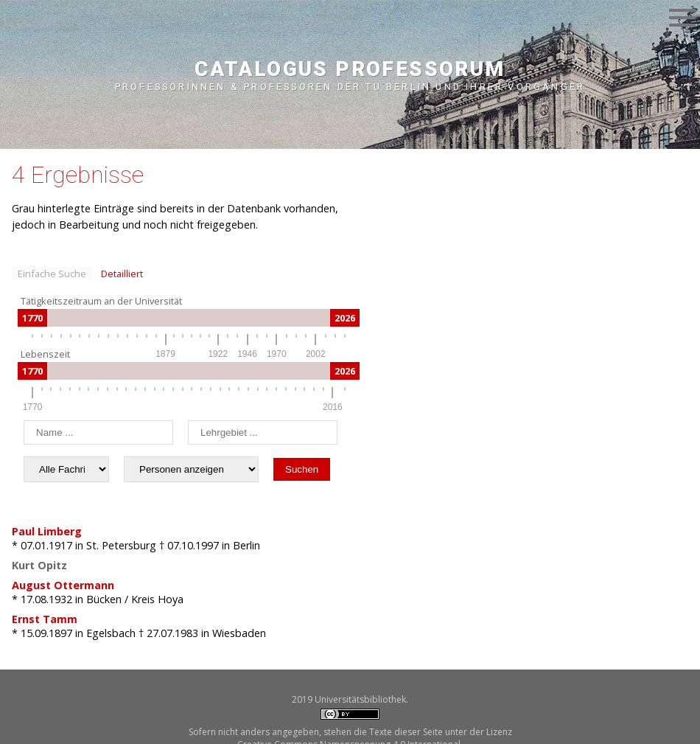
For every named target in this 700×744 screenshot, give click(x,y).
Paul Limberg (47, 531)
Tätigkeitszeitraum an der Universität (101, 301)
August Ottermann (63, 585)
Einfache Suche (52, 274)
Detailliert (122, 274)
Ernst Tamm (45, 619)
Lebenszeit (45, 354)
